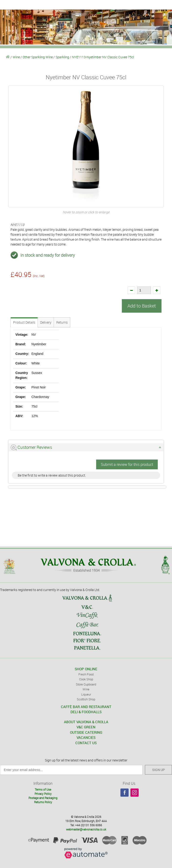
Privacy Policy (43, 794)
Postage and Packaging (43, 798)
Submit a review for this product (127, 464)
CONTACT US (86, 743)
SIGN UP (158, 770)
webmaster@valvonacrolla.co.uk (86, 829)
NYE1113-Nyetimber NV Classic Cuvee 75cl (103, 57)
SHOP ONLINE (86, 669)
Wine (16, 57)
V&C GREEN (86, 727)
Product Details (24, 322)
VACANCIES (86, 737)
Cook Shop (86, 679)
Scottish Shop (86, 699)
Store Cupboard (86, 684)
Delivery (46, 322)
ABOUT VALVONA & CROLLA (86, 722)
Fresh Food (86, 674)
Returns (62, 322)
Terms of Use (43, 789)
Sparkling (62, 57)
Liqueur (86, 694)
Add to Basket (142, 306)
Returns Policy (43, 802)
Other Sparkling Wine (38, 57)
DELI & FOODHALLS (86, 712)
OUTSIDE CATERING (86, 732)
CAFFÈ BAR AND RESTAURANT (86, 707)
